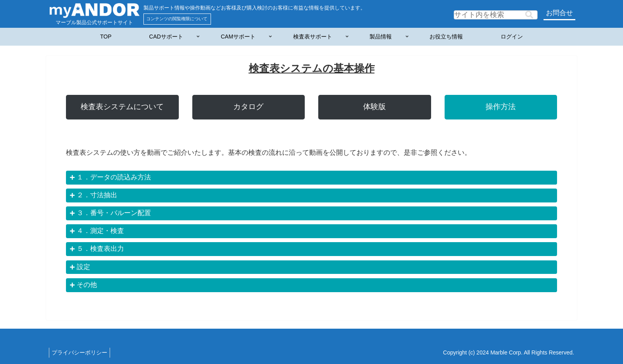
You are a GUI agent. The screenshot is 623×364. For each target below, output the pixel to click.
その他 (87, 285)
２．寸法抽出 (97, 195)
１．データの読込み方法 (114, 177)
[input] (496, 15)
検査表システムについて (122, 107)
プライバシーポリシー (81, 352)
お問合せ (559, 13)
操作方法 (501, 107)
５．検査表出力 (100, 249)
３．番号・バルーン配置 (114, 213)
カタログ (248, 107)
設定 (83, 267)
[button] (529, 15)
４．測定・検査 (100, 231)
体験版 (374, 107)
